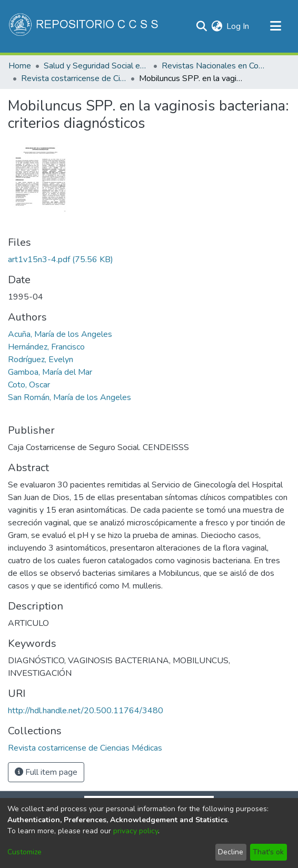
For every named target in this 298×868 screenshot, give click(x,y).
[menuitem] (217, 26)
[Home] (85, 26)
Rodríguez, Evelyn (41, 360)
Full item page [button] (46, 772)
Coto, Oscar (29, 385)
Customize (24, 852)
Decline (231, 852)
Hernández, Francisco (46, 347)
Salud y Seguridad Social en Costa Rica (96, 66)
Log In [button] (238, 26)
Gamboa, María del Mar (50, 372)
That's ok (268, 852)
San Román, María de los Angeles (69, 397)
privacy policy (136, 831)
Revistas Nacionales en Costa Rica (214, 66)
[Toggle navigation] (275, 26)
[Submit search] (201, 26)
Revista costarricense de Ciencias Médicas (74, 78)
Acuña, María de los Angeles (60, 334)
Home (20, 66)
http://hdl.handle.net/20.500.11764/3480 (86, 711)
